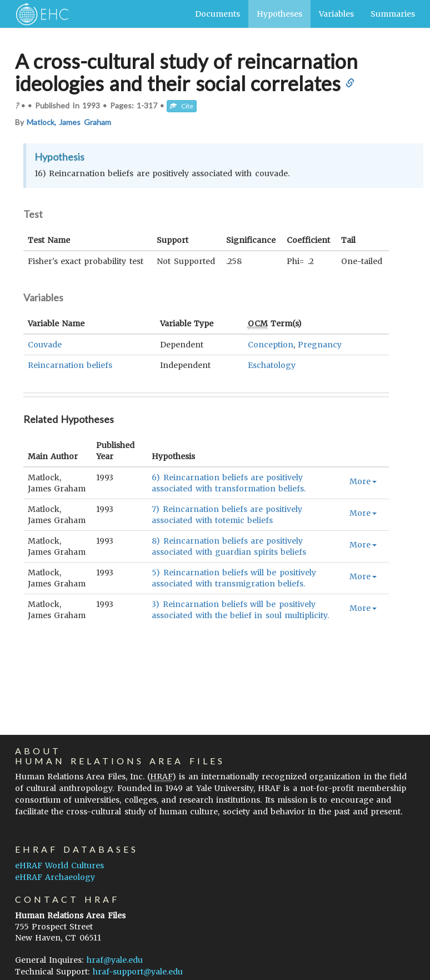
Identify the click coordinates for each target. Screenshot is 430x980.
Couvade (45, 345)
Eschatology (272, 365)
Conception (271, 345)
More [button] (363, 481)
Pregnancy (320, 345)
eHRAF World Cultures (59, 865)
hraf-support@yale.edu (138, 972)
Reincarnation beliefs (70, 365)
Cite (182, 106)
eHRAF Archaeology (55, 877)
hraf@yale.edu (115, 960)
